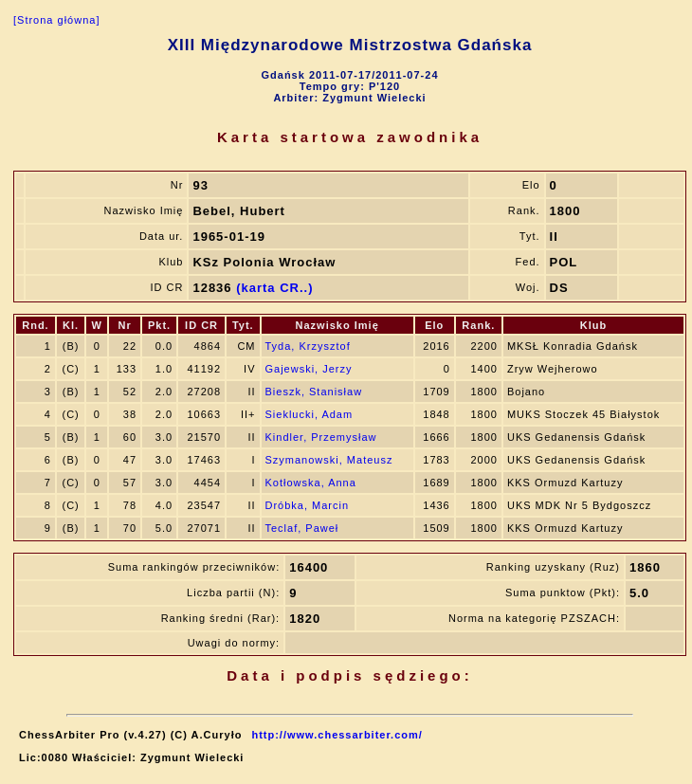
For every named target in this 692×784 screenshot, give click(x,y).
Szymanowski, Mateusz (329, 460)
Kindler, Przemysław (321, 437)
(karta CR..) (274, 288)
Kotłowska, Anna (311, 483)
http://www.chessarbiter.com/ (337, 735)
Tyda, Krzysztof (308, 346)
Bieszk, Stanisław (314, 392)
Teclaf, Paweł (302, 528)
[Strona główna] (56, 20)
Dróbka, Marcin (308, 505)
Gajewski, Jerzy (309, 369)
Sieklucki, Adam (310, 414)
